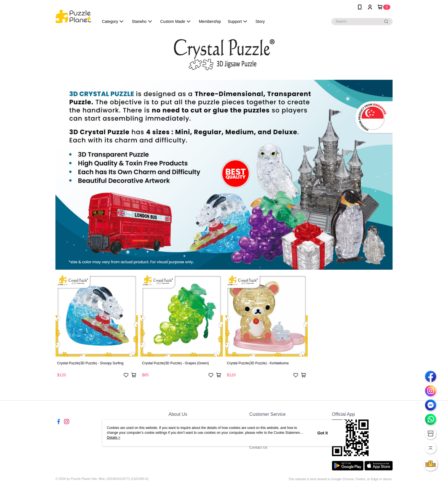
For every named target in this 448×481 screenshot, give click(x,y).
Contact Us (258, 447)
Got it (323, 433)
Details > (114, 438)
